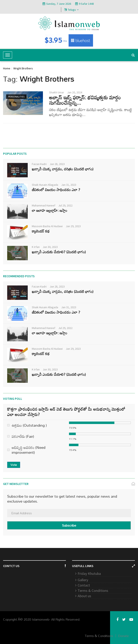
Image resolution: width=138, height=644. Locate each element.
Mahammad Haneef (44, 205)
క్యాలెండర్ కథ (41, 231)
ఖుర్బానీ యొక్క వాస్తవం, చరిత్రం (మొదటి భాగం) (63, 169)
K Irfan (36, 247)
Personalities (16, 97)
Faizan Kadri (39, 164)
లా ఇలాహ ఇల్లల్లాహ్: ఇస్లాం (49, 210)
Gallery (83, 580)
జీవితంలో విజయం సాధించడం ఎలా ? (56, 190)
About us (84, 596)
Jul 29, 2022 (65, 205)
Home (7, 68)
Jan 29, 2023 (73, 226)
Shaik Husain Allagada (45, 185)
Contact (84, 585)
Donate (123, 636)
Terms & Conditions (93, 591)
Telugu (71, 10)
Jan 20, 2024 (75, 92)
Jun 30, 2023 (50, 247)
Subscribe (69, 525)
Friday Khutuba (89, 574)
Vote (14, 465)
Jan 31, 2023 (69, 185)
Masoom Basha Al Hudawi (47, 226)
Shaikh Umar (57, 92)
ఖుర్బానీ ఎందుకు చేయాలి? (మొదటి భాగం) (59, 252)
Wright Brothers (23, 68)
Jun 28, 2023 (57, 164)
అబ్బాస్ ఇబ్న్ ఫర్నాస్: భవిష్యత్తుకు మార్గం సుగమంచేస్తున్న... (85, 100)
